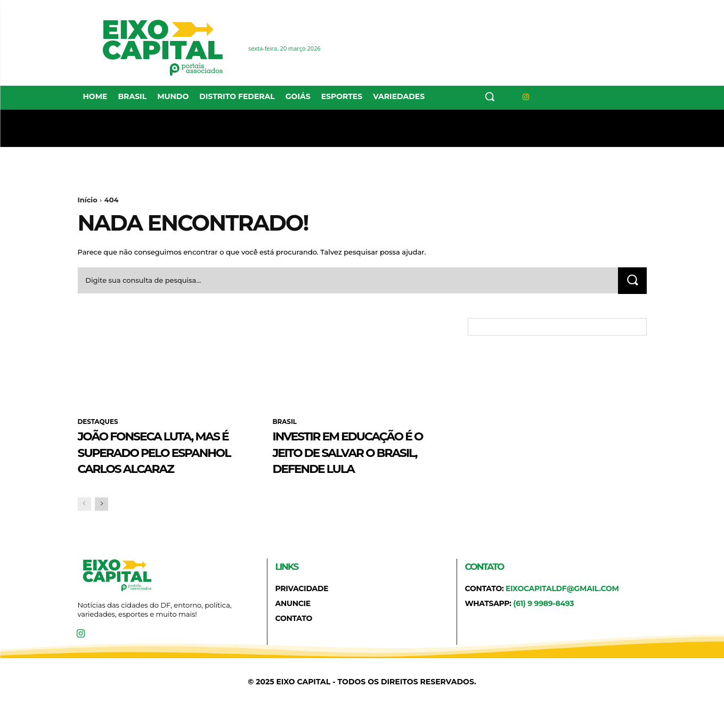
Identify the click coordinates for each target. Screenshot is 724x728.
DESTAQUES (98, 422)
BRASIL (285, 422)
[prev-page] (84, 521)
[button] (490, 96)
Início (88, 200)
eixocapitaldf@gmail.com (562, 606)
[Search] (632, 281)
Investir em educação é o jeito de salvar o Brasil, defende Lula (360, 452)
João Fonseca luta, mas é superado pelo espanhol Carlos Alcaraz (162, 460)
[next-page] (101, 521)
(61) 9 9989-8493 (543, 621)
